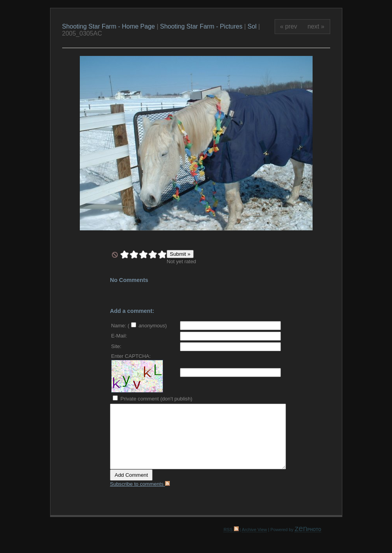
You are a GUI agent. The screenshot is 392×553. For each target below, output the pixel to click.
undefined (115, 255)
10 (162, 255)
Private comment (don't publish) (153, 399)
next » (316, 26)
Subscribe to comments (140, 484)
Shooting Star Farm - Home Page (109, 26)
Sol (252, 26)
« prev (289, 26)
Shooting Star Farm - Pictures (202, 26)
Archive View (254, 530)
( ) (147, 326)
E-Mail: (119, 336)
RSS (231, 530)
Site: (116, 346)
